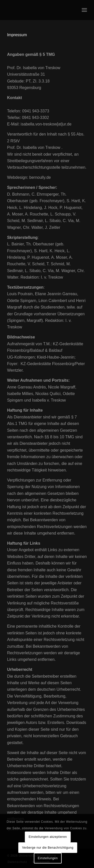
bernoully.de (40, 177)
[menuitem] (84, 10)
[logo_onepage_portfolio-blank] (39, 10)
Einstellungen (48, 858)
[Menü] (84, 10)
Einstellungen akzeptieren (48, 837)
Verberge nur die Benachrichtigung (48, 848)
